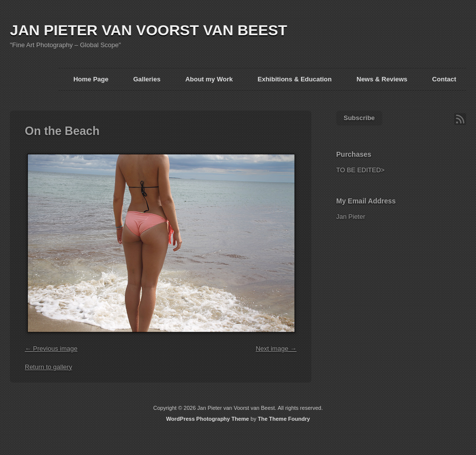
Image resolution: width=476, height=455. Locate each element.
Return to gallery (48, 367)
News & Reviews (382, 79)
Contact (444, 79)
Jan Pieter (351, 217)
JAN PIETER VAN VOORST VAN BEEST (149, 30)
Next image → (276, 349)
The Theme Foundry (284, 419)
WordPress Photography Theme (208, 419)
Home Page (91, 79)
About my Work (209, 79)
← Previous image (51, 349)
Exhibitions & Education (295, 79)
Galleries (147, 79)
